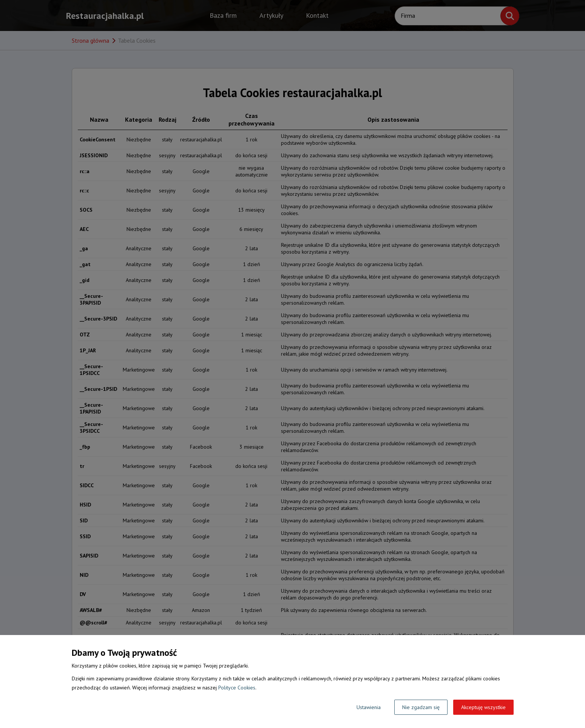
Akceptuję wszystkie (483, 707)
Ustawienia (369, 707)
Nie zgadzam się (421, 707)
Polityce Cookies (237, 688)
